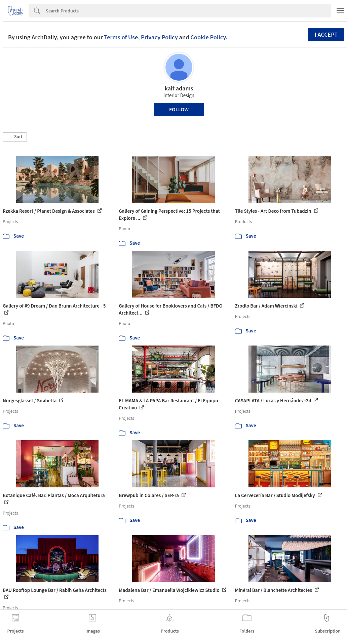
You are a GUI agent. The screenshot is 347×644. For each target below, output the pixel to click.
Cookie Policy (208, 37)
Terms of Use (121, 37)
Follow (179, 110)
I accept (326, 35)
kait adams (179, 89)
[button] (15, 137)
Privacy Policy (159, 37)
